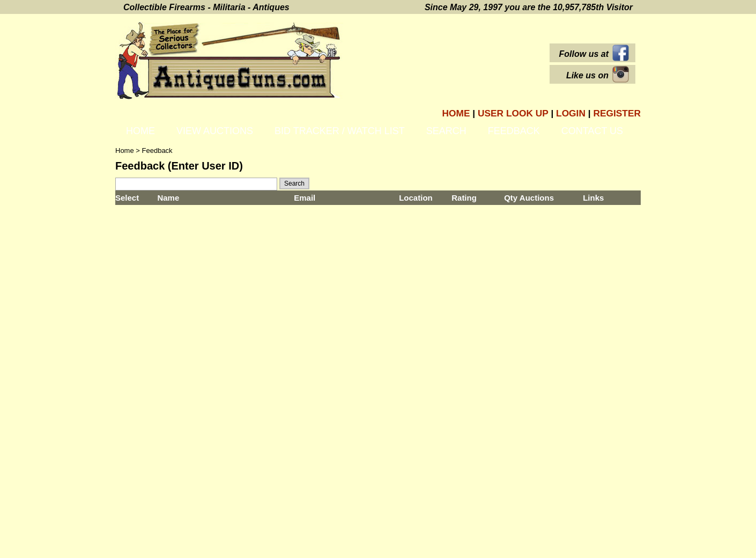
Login (571, 113)
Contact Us (592, 131)
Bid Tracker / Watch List (340, 131)
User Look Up (514, 113)
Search (446, 131)
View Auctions (215, 131)
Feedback (514, 131)
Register (617, 113)
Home (456, 113)
